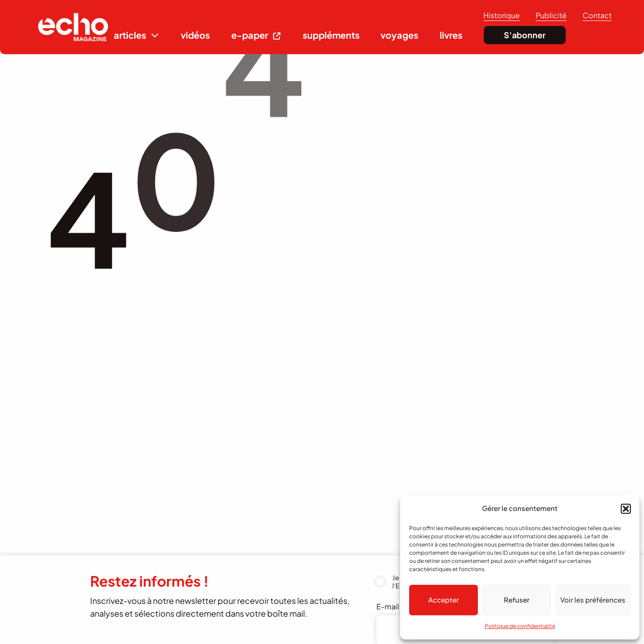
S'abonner (525, 35)
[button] (626, 509)
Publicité (551, 15)
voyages (399, 35)
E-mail (392, 606)
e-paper (250, 35)
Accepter (444, 600)
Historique (502, 15)
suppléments (331, 35)
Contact (597, 15)
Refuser (517, 600)
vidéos (195, 35)
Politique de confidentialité (520, 626)
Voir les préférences (593, 600)
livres (451, 35)
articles (130, 35)
